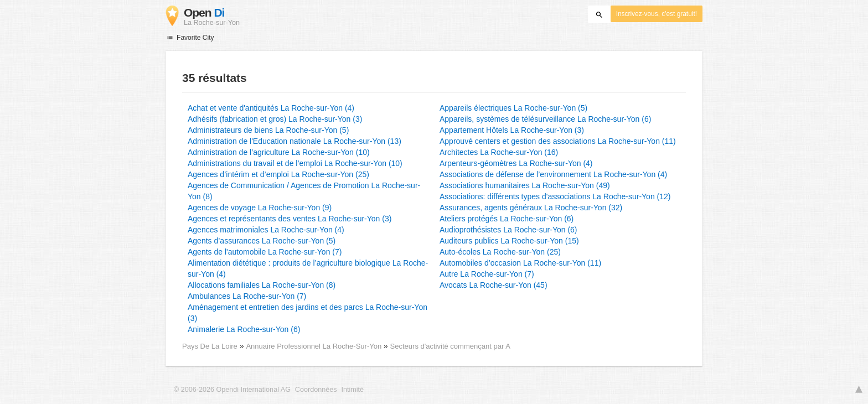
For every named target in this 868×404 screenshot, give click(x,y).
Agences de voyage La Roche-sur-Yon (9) (260, 208)
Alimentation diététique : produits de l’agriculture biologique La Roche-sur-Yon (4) (308, 268)
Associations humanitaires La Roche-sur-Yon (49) (525, 185)
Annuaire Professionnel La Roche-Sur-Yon (314, 346)
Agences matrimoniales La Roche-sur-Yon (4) (266, 230)
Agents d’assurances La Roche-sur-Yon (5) (262, 241)
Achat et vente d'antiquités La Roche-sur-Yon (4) (271, 108)
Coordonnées (316, 390)
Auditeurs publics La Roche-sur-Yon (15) (509, 241)
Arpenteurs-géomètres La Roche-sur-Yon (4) (516, 163)
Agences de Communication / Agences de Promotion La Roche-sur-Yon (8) (304, 191)
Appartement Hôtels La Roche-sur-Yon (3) (512, 130)
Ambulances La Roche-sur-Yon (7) (247, 296)
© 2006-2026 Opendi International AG (232, 390)
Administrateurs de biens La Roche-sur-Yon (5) (268, 130)
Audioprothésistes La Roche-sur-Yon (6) (508, 230)
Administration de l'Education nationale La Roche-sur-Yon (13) (294, 141)
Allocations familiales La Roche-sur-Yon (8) (262, 285)
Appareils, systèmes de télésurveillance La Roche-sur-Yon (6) (545, 119)
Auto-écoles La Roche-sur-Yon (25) (500, 252)
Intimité (352, 390)
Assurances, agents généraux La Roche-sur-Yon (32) (531, 208)
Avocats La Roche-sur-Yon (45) (494, 285)
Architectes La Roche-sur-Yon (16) (499, 152)
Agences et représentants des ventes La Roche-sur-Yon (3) (290, 219)
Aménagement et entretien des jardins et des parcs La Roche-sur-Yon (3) (308, 313)
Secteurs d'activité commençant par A (450, 346)
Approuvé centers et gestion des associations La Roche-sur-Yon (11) (558, 141)
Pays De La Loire (210, 346)
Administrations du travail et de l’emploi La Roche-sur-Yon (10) (295, 163)
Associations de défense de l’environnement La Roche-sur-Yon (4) (553, 174)
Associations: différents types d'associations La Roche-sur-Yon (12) (555, 196)
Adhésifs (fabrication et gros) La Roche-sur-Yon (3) (275, 119)
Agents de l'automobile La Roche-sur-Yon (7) (265, 252)
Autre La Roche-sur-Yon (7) (487, 274)
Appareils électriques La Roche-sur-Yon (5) (513, 108)
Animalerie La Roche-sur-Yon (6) (244, 329)
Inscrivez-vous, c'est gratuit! (657, 14)
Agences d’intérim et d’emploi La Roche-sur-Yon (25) (278, 174)
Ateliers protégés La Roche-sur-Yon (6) (507, 219)
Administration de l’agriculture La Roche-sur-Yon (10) (279, 152)
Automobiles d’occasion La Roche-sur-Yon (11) (520, 263)
